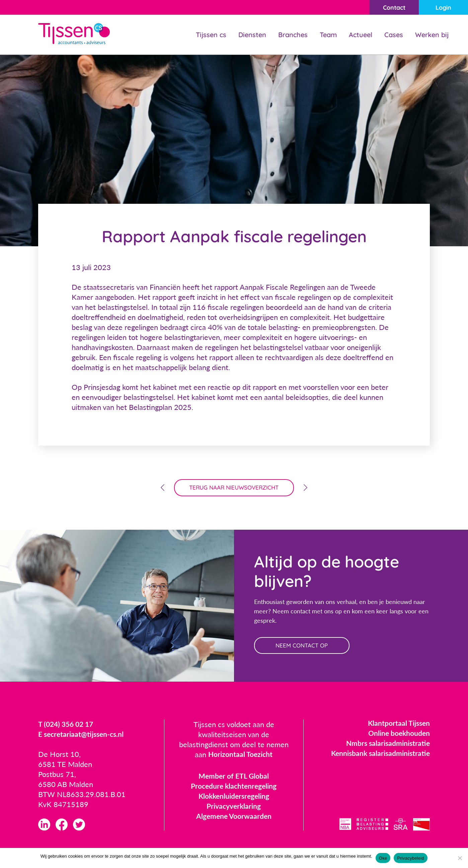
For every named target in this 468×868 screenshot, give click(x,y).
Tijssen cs (211, 35)
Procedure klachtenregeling (234, 787)
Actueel (361, 35)
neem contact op (303, 646)
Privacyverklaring (234, 807)
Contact (392, 8)
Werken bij (432, 35)
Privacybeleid (411, 858)
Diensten (252, 35)
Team (328, 35)
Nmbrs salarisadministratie (386, 744)
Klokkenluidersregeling (234, 797)
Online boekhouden (398, 734)
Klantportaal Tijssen (398, 724)
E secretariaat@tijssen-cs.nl (83, 735)
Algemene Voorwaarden (234, 817)
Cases (394, 35)
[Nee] (460, 858)
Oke (383, 858)
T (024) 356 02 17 (67, 725)
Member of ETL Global (234, 777)
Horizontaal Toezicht (240, 756)
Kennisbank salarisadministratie (378, 754)
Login (443, 8)
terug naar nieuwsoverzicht (234, 488)
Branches (293, 35)
